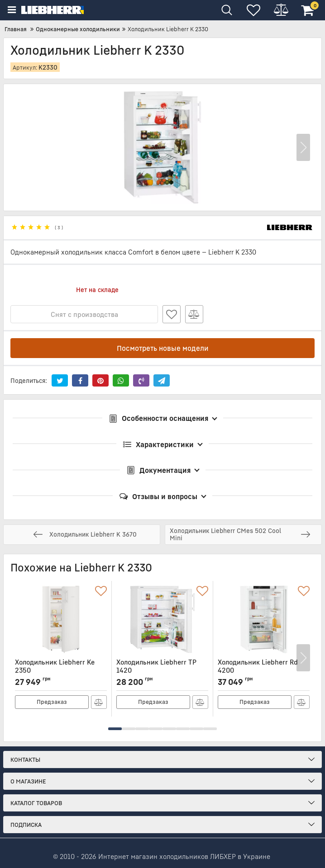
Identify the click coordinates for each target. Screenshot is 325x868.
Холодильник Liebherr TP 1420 (162, 670)
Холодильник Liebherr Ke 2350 (61, 670)
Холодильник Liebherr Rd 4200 (264, 670)
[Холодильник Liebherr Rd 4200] (264, 619)
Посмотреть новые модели (163, 348)
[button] (303, 147)
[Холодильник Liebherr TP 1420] (162, 619)
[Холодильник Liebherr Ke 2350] (61, 619)
